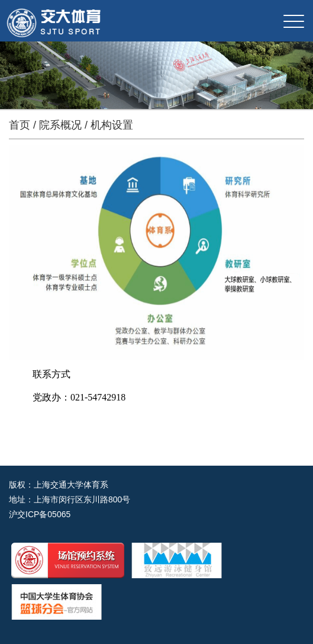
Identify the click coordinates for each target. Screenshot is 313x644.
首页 (20, 125)
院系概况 (60, 125)
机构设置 (112, 125)
